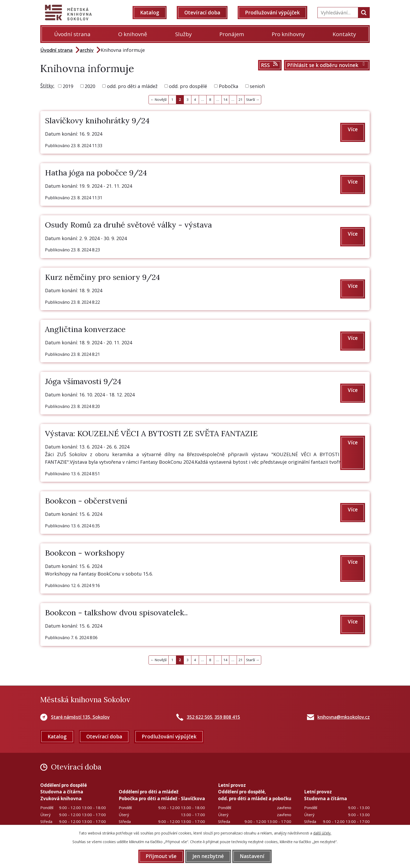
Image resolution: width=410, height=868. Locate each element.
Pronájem (232, 34)
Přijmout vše (161, 856)
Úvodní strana (72, 34)
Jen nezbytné (208, 856)
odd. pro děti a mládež (132, 86)
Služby (183, 34)
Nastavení (252, 856)
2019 (68, 86)
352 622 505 (200, 717)
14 (225, 99)
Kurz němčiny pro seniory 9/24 (102, 277)
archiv (87, 50)
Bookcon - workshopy (85, 553)
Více (353, 129)
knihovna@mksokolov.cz (344, 717)
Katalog (150, 13)
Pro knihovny (288, 34)
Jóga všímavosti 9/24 (83, 381)
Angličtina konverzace (85, 329)
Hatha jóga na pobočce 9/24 (96, 173)
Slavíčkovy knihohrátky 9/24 (97, 120)
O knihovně (133, 34)
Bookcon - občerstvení (86, 501)
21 (241, 99)
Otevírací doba (202, 13)
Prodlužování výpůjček (272, 13)
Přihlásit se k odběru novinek (327, 65)
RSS (270, 65)
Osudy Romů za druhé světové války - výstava (128, 225)
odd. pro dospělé (188, 86)
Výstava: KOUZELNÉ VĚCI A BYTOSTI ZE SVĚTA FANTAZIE (151, 433)
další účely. (322, 833)
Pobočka (229, 86)
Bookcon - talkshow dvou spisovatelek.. (116, 612)
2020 (90, 86)
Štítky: (47, 86)
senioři (257, 86)
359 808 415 (227, 717)
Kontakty (344, 34)
